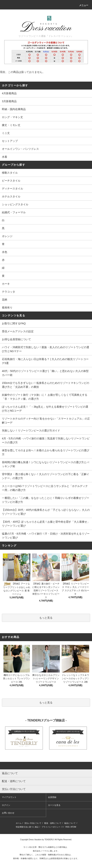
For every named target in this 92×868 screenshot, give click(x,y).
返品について (70, 823)
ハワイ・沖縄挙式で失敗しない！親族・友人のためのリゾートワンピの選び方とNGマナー (46, 349)
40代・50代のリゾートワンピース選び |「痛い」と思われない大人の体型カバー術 (45, 373)
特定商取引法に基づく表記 (27, 827)
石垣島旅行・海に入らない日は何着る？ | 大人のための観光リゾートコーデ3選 (45, 361)
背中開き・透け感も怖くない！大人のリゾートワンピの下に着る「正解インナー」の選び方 (46, 476)
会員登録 (52, 797)
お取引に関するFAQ (14, 323)
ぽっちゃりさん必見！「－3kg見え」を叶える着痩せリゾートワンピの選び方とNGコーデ (45, 409)
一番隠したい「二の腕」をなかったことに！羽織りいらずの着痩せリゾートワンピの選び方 (46, 500)
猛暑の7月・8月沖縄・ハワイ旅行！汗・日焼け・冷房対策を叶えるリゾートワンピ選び (46, 536)
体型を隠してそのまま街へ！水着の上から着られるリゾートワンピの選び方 (46, 452)
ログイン (6, 805)
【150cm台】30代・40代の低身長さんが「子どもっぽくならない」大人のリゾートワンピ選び (46, 512)
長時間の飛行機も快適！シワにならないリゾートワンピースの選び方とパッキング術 (46, 464)
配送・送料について (53, 823)
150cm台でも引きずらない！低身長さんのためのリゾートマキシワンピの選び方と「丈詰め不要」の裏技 (46, 385)
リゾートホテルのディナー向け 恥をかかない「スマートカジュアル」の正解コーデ (46, 421)
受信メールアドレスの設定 (18, 331)
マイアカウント (9, 797)
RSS (67, 827)
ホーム (19, 823)
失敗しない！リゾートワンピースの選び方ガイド (31, 431)
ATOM (73, 827)
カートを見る (54, 805)
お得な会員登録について (16, 339)
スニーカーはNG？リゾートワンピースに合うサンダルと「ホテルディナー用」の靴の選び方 (45, 488)
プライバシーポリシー (51, 827)
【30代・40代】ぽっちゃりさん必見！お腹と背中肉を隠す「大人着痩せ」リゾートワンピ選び (46, 524)
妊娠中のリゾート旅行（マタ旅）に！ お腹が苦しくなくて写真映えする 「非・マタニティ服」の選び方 (45, 397)
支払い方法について (33, 823)
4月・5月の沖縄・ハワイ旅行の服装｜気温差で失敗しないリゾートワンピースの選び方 (46, 440)
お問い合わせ (8, 813)
